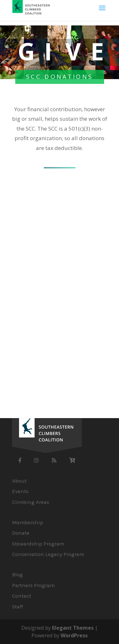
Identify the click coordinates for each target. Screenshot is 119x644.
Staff (17, 607)
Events (20, 491)
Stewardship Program (38, 544)
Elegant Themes (73, 628)
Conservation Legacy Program (48, 554)
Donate (21, 533)
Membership (28, 522)
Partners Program (33, 585)
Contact (22, 596)
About (19, 481)
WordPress (74, 635)
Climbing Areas (31, 502)
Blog (17, 575)
